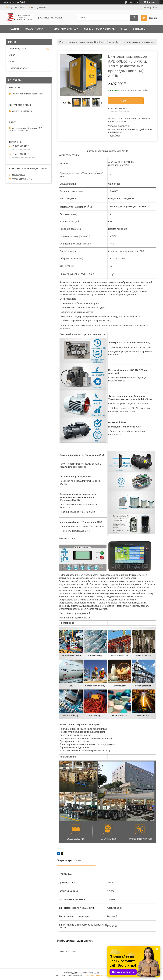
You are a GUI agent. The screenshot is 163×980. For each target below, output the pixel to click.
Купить (126, 101)
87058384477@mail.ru (22, 179)
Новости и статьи (18, 68)
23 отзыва (133, 2)
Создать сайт (10, 2)
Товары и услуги (35, 29)
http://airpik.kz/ (18, 174)
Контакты (139, 29)
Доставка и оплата (66, 29)
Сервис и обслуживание (99, 29)
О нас (124, 29)
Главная (14, 29)
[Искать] (134, 18)
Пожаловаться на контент (96, 976)
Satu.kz (95, 973)
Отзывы (13, 61)
